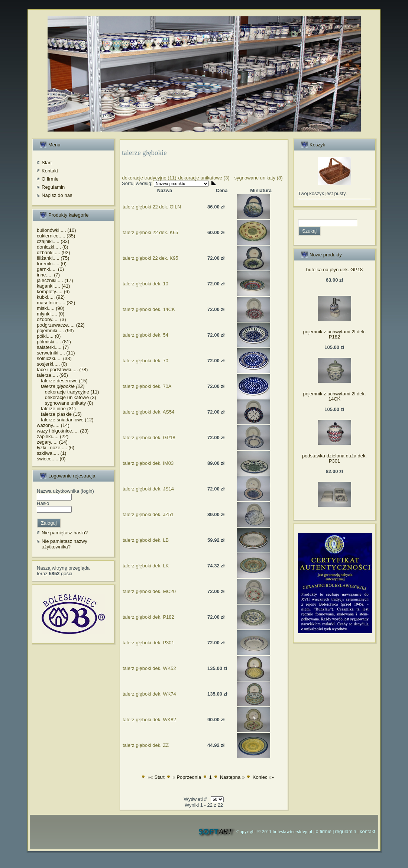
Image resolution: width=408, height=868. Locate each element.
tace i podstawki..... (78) (62, 370)
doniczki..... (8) (53, 247)
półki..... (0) (49, 336)
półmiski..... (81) (54, 342)
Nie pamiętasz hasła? (65, 533)
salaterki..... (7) (53, 347)
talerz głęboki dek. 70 (145, 361)
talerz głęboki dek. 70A (147, 386)
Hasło (43, 503)
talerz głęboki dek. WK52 (149, 668)
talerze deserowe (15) (62, 381)
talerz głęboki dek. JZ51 (148, 514)
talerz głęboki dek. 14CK (149, 309)
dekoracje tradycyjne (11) (68, 392)
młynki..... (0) (51, 314)
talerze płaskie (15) (59, 414)
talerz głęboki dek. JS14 (148, 489)
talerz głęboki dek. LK (146, 566)
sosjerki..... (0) (52, 364)
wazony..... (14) (53, 425)
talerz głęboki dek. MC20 (149, 591)
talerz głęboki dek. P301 (148, 643)
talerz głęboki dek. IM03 (148, 463)
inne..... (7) (48, 275)
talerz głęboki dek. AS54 (148, 412)
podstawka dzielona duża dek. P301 (334, 458)
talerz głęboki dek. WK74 (149, 694)
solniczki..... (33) (54, 358)
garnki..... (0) (50, 269)
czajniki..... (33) (53, 241)
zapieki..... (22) (53, 436)
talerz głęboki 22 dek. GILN (152, 207)
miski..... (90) (51, 308)
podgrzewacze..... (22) (61, 325)
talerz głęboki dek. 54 (145, 335)
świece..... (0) (51, 459)
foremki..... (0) (52, 264)
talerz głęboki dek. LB (146, 540)
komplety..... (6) (53, 292)
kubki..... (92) (51, 297)
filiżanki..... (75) (53, 258)
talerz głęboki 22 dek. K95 (150, 258)
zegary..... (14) (52, 442)
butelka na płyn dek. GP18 (335, 270)
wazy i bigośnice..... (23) (63, 431)
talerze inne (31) (56, 409)
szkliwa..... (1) (51, 453)
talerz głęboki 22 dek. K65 (150, 232)
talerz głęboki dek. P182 (148, 617)
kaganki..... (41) (54, 286)
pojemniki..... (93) (55, 331)
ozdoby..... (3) (51, 319)
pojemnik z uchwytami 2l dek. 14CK (334, 396)
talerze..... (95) (52, 375)
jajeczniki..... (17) (55, 280)
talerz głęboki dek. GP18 (149, 438)
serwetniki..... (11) (56, 353)
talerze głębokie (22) (61, 386)
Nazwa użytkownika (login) (65, 491)
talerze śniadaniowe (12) (65, 420)
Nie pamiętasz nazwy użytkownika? (64, 544)
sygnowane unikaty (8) (65, 403)
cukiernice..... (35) (56, 236)
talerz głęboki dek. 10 (145, 284)
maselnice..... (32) (56, 303)
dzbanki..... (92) (54, 252)
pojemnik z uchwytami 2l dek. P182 (334, 334)
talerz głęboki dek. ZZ (146, 745)
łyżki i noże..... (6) (56, 448)
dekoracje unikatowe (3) (67, 397)
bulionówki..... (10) (56, 230)
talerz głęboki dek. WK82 (149, 720)
